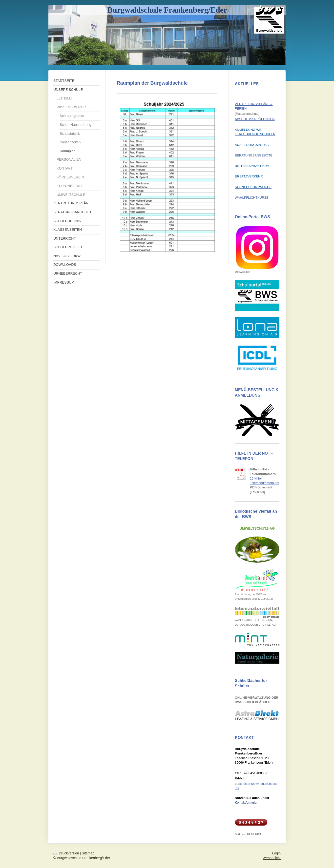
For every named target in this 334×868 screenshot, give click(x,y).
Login (276, 853)
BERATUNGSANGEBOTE (254, 155)
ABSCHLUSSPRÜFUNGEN (255, 119)
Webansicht (272, 858)
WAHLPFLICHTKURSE (252, 198)
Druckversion (67, 853)
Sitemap (88, 853)
